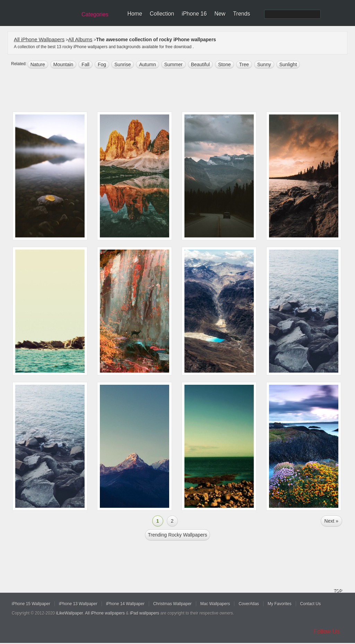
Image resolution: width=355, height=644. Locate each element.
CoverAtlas (249, 604)
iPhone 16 (194, 14)
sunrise (123, 64)
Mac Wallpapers (215, 604)
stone (224, 64)
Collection (162, 14)
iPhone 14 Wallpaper (125, 604)
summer (174, 64)
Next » (331, 521)
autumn (147, 64)
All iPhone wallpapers (105, 613)
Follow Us (327, 631)
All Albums (80, 39)
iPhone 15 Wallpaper (31, 604)
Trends (241, 14)
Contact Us (310, 604)
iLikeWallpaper (70, 613)
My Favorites (280, 604)
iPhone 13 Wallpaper (78, 604)
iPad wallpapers (145, 613)
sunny (264, 64)
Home (135, 14)
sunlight (288, 64)
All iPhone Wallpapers (39, 39)
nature (38, 64)
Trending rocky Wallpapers (178, 535)
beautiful (200, 64)
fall (85, 64)
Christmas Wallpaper (172, 604)
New (220, 14)
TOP (338, 591)
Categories (95, 14)
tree (244, 64)
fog (102, 64)
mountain (63, 64)
